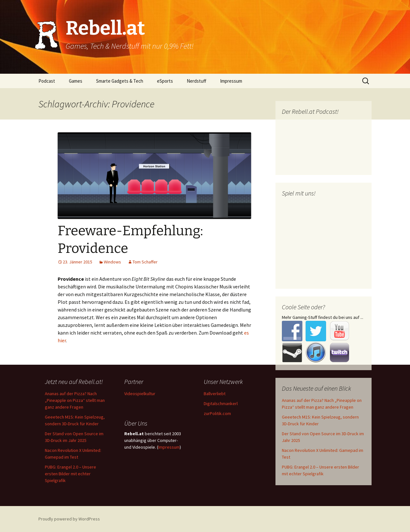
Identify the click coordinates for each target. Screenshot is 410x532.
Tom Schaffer (145, 262)
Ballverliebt (215, 394)
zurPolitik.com (217, 413)
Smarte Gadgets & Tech (120, 81)
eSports (165, 81)
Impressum (231, 81)
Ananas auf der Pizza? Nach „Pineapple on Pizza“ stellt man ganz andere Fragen (75, 400)
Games (76, 81)
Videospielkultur (140, 394)
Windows (112, 262)
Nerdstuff (197, 81)
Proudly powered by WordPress (69, 519)
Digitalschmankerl (221, 403)
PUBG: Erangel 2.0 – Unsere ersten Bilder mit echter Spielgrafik (70, 474)
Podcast (47, 81)
